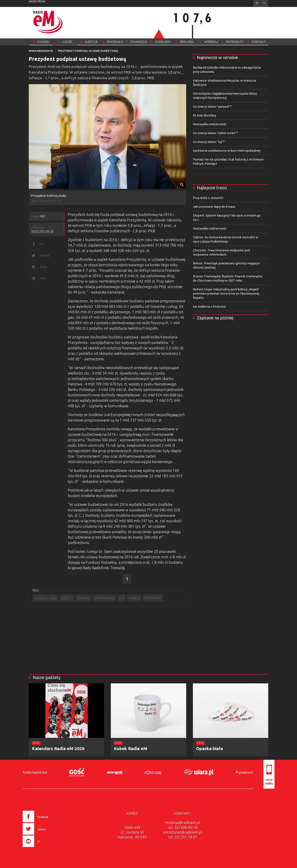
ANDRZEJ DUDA (45, 598)
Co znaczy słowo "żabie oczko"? (215, 133)
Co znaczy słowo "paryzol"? (212, 106)
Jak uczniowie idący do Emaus (214, 207)
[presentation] (44, 848)
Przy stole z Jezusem (208, 198)
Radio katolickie (35, 772)
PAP (122, 598)
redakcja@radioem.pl (183, 822)
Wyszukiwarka (265, 3)
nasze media (37, 1)
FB (42, 244)
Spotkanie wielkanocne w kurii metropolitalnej (227, 151)
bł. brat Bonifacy (205, 115)
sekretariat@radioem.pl (183, 832)
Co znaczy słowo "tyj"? (209, 142)
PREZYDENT (153, 598)
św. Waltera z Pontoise (209, 306)
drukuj (43, 267)
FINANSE (83, 598)
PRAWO (134, 598)
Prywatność (244, 772)
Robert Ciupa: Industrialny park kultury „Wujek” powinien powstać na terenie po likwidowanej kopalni (226, 293)
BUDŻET (67, 598)
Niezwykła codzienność (210, 124)
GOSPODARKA (104, 598)
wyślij (43, 278)
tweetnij (44, 255)
